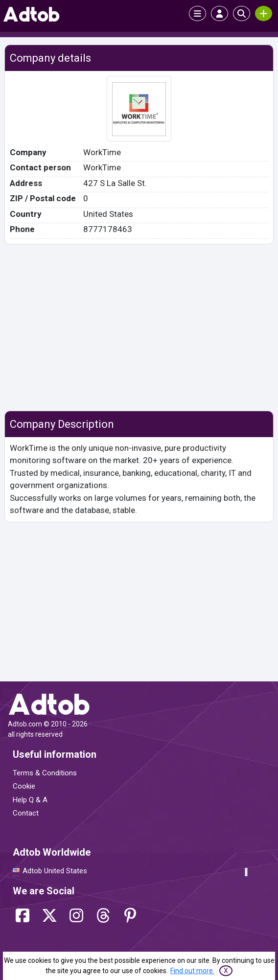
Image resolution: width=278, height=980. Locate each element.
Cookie (24, 786)
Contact (26, 813)
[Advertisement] (139, 327)
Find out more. (192, 971)
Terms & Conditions (45, 773)
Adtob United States (55, 871)
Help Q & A (30, 800)
